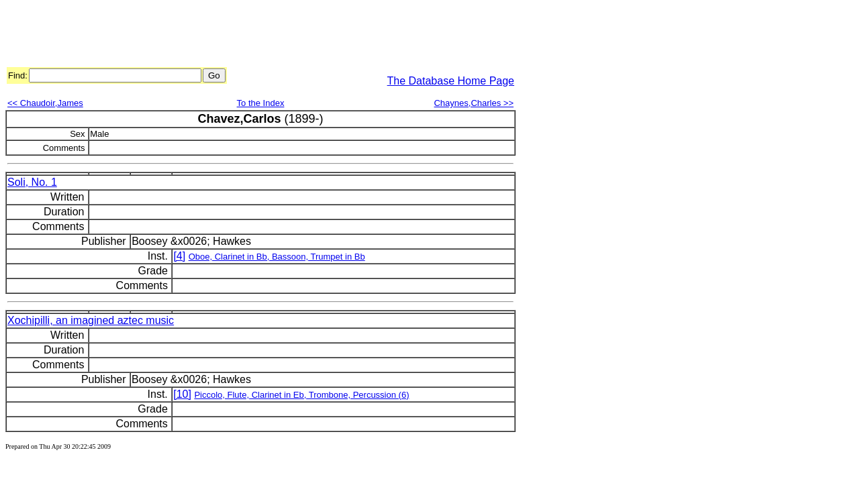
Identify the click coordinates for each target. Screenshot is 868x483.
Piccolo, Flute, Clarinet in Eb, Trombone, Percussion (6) (301, 395)
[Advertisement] (250, 36)
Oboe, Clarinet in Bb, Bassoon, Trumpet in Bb (277, 257)
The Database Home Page (451, 81)
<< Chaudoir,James (45, 103)
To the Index (261, 103)
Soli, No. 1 (32, 182)
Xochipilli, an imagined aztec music (91, 320)
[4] (179, 256)
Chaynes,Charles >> (474, 103)
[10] (182, 394)
